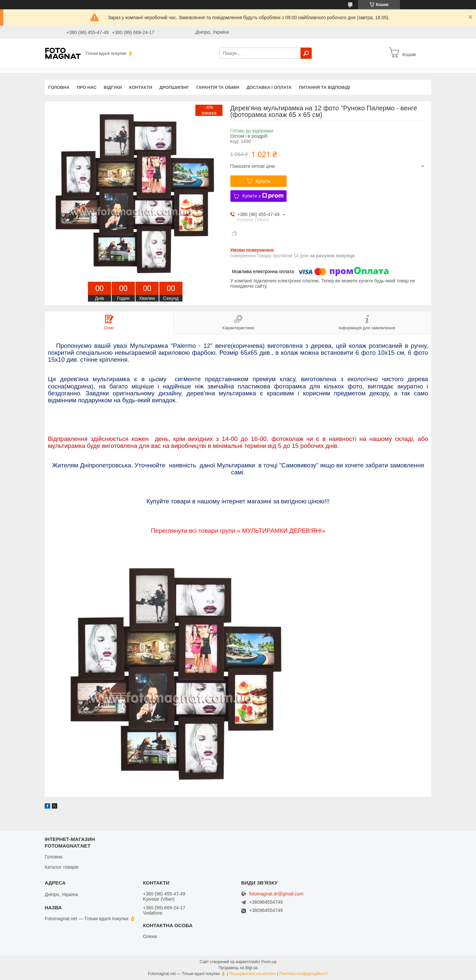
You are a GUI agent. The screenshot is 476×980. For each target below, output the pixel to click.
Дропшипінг (174, 87)
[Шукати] (306, 53)
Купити (263, 181)
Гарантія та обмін (218, 87)
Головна (59, 87)
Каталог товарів (61, 867)
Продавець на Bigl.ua (238, 968)
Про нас (86, 87)
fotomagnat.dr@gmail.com (276, 894)
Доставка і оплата (269, 87)
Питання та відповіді (324, 87)
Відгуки (113, 87)
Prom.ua (269, 962)
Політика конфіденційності (304, 974)
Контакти (141, 87)
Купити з (263, 196)
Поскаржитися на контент (253, 974)
